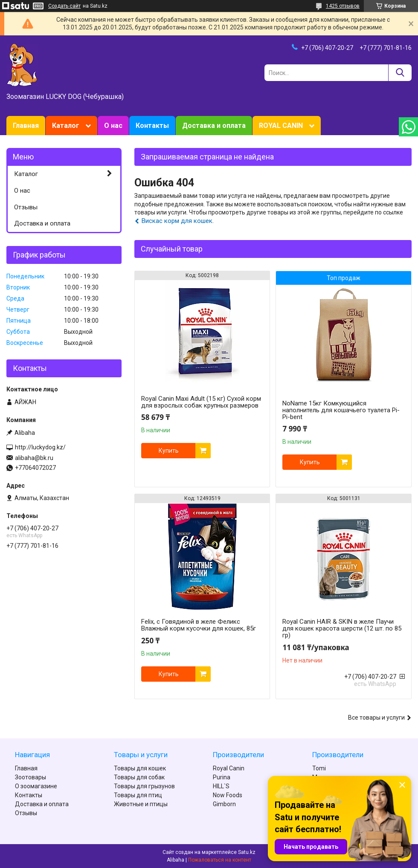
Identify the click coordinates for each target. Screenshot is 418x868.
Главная (26, 126)
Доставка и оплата (214, 126)
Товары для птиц (138, 795)
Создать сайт (64, 6)
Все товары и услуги (376, 718)
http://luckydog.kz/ (40, 447)
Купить (169, 451)
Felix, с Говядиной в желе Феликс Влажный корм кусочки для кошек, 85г (199, 625)
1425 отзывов (343, 6)
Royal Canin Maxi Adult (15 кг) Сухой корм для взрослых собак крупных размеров (201, 402)
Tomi (319, 768)
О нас (113, 126)
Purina (222, 777)
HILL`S (221, 786)
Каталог (66, 126)
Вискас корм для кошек (177, 221)
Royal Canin (229, 768)
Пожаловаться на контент (220, 860)
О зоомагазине (36, 786)
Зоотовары (30, 777)
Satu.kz (247, 852)
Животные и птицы (141, 804)
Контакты (152, 126)
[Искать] (400, 73)
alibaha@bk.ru (34, 458)
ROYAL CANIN (281, 126)
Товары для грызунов (144, 786)
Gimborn (224, 804)
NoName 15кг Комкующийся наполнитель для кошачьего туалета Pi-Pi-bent (341, 410)
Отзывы (26, 207)
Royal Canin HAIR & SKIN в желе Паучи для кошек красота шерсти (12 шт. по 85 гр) (342, 628)
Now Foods (228, 795)
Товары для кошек (140, 768)
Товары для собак (139, 777)
